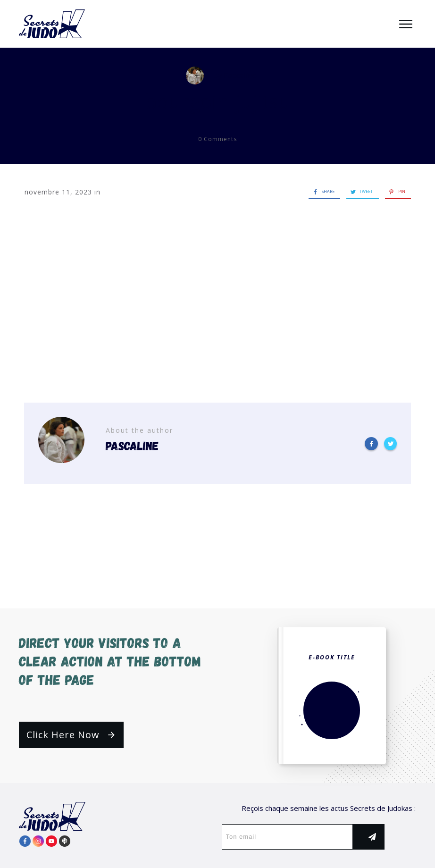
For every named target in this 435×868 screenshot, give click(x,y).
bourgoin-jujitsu (217, 101)
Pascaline (240, 76)
